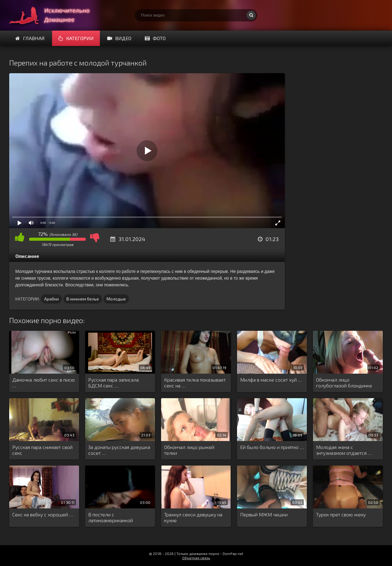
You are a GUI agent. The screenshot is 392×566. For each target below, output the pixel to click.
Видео (119, 38)
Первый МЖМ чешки (264, 514)
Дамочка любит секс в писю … (43, 383)
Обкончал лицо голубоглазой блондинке (344, 383)
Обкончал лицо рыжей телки (189, 450)
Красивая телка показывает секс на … (195, 383)
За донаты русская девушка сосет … (119, 450)
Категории (76, 38)
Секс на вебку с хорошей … (43, 514)
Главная (30, 38)
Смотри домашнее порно (55, 15)
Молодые (116, 299)
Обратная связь (196, 558)
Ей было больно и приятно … (272, 447)
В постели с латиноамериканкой (111, 517)
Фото (155, 38)
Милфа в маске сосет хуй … (271, 380)
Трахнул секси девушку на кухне (193, 517)
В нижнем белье (83, 299)
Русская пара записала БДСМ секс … (113, 383)
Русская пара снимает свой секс (42, 450)
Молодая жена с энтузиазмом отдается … (344, 450)
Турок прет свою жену (341, 514)
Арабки (51, 299)
